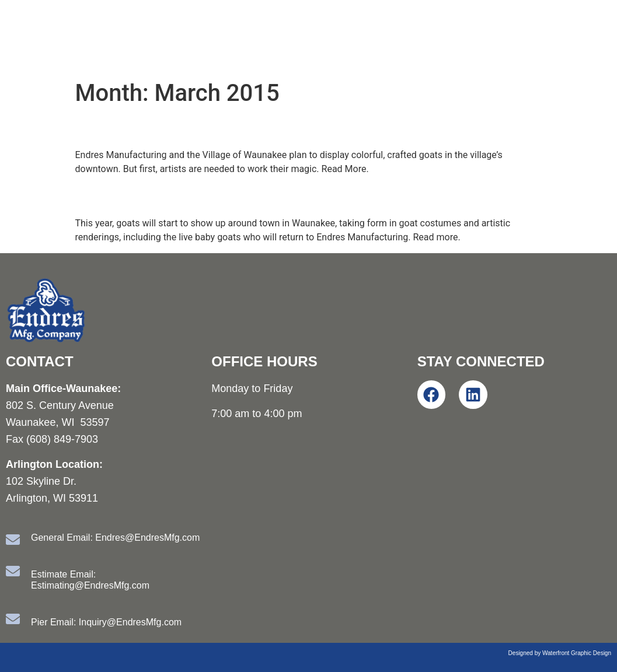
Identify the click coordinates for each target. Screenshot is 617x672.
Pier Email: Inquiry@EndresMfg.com (106, 622)
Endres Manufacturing (152, 37)
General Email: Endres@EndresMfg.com (115, 538)
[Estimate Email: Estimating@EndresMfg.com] (13, 571)
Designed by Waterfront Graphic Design (560, 653)
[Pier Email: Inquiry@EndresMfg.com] (13, 619)
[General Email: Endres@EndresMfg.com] (13, 540)
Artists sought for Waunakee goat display (247, 128)
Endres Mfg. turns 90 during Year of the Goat (261, 196)
